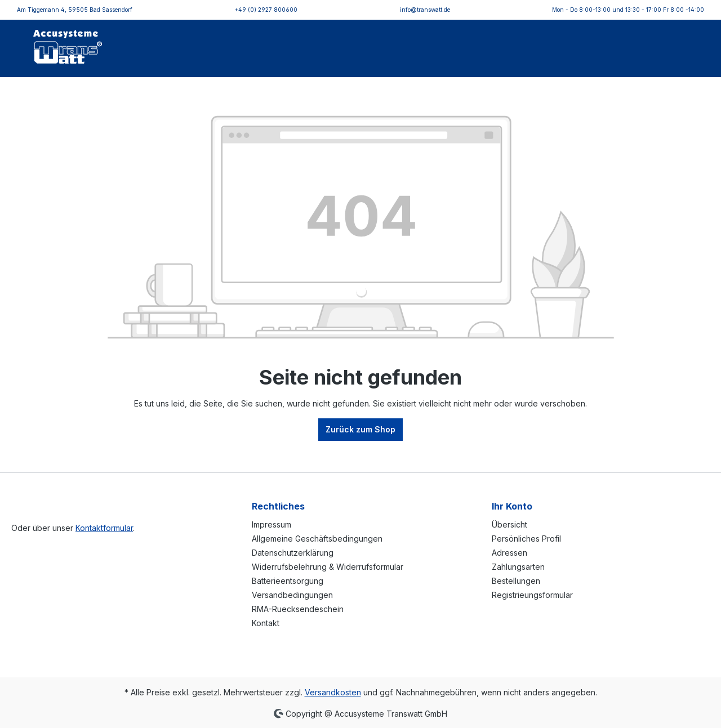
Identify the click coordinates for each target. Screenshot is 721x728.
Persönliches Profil (526, 539)
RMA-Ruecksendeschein (298, 609)
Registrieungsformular (532, 595)
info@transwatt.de (425, 10)
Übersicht (509, 524)
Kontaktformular (104, 528)
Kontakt (266, 623)
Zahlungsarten (518, 567)
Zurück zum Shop (360, 429)
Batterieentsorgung (288, 581)
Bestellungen (516, 581)
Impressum (272, 524)
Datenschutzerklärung (293, 553)
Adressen (509, 553)
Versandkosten (333, 692)
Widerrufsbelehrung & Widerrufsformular (328, 567)
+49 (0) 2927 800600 (266, 10)
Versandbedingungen (292, 595)
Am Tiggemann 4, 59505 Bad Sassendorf (75, 10)
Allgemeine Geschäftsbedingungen (317, 539)
